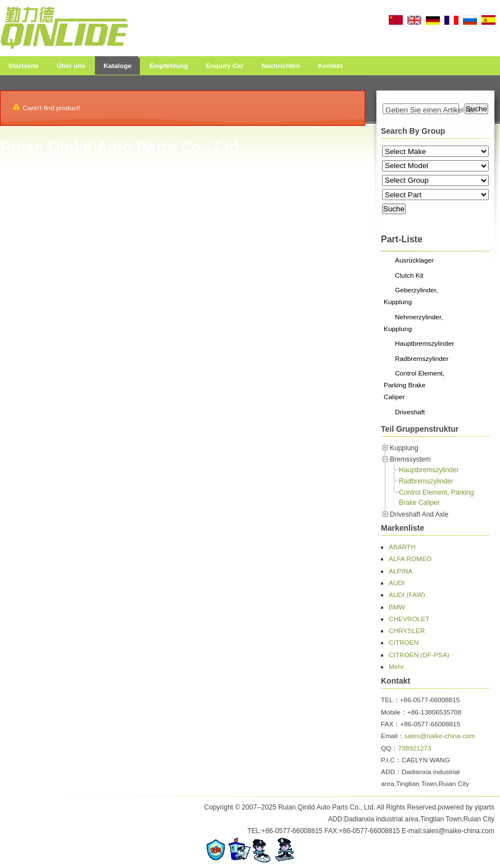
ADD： (391, 772)
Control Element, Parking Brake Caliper (414, 385)
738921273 (414, 748)
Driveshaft (410, 412)
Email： (393, 736)
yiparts (485, 807)
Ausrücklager (414, 260)
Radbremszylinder (422, 359)
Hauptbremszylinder (424, 343)
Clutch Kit (409, 275)
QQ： (389, 748)
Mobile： (394, 712)
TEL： (390, 700)
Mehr (396, 667)
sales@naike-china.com (440, 736)
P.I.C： (391, 760)
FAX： (390, 724)
